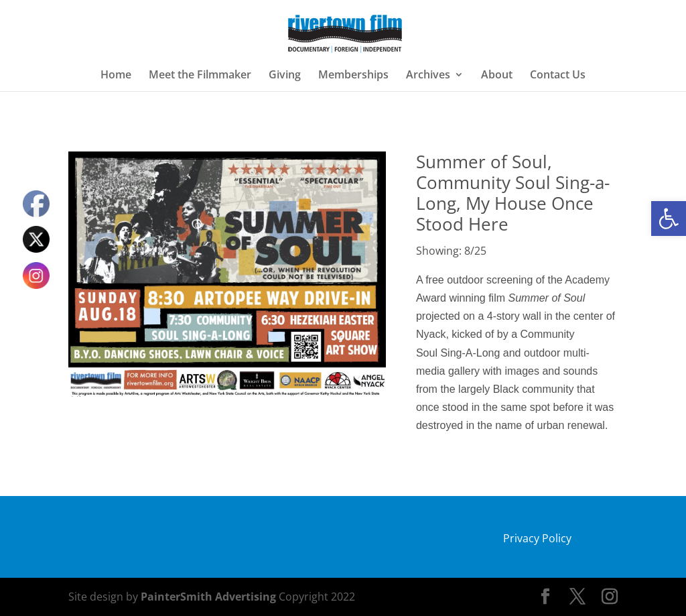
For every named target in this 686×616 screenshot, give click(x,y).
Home (116, 76)
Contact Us (558, 76)
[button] (669, 219)
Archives (428, 76)
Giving (285, 76)
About (497, 76)
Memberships (353, 76)
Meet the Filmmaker (200, 76)
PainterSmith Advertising (208, 597)
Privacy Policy (537, 538)
